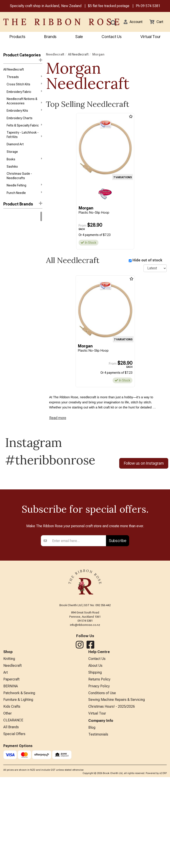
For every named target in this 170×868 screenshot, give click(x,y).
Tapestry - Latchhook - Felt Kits (24, 138)
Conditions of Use (102, 781)
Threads (24, 78)
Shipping (95, 760)
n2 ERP (163, 864)
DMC (7, 222)
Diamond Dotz (13, 286)
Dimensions (11, 293)
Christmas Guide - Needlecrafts (19, 181)
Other (8, 803)
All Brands (11, 818)
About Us (95, 752)
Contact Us (112, 37)
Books (24, 164)
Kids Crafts (12, 796)
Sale (79, 37)
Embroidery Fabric (24, 94)
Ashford (9, 262)
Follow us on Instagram (144, 466)
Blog (92, 818)
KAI (6, 301)
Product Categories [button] (23, 58)
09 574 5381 (150, 6)
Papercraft (11, 767)
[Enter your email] (78, 627)
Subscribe (118, 627)
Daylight (9, 278)
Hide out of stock (147, 261)
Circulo (8, 238)
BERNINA (11, 774)
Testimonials (98, 825)
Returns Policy (99, 767)
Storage (12, 156)
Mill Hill (8, 317)
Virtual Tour (97, 803)
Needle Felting (24, 191)
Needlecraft (55, 55)
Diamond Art (15, 149)
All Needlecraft (14, 70)
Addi (6, 246)
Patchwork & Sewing (19, 781)
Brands (50, 37)
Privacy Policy (99, 774)
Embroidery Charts (20, 121)
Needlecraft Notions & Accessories (24, 103)
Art (6, 760)
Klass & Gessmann (16, 309)
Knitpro (8, 230)
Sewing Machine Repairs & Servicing (117, 789)
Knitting (9, 745)
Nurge (8, 325)
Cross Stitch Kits (24, 86)
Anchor (8, 254)
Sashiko (12, 172)
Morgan (98, 55)
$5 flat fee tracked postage (109, 6)
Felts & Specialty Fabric (24, 129)
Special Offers (14, 825)
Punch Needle (24, 199)
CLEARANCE (13, 811)
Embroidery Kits (24, 113)
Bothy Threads (14, 270)
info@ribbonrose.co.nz (85, 711)
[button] (130, 22)
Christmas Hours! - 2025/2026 (112, 796)
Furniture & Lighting (18, 789)
